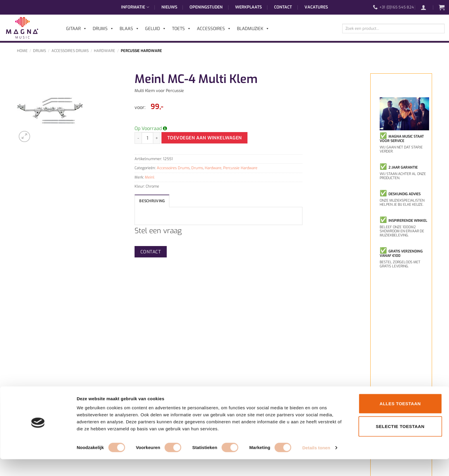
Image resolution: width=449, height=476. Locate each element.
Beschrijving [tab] (152, 201)
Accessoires (214, 29)
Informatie (135, 7)
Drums (39, 51)
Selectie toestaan (400, 443)
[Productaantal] (147, 138)
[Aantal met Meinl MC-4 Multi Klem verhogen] (157, 138)
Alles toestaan (400, 420)
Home (22, 51)
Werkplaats (248, 7)
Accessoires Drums (70, 51)
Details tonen (316, 464)
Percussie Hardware (141, 51)
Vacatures (316, 7)
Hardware (105, 51)
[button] (426, 7)
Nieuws (169, 7)
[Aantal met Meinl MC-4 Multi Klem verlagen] (138, 138)
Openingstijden (206, 7)
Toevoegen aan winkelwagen (205, 138)
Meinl (150, 177)
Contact (283, 7)
